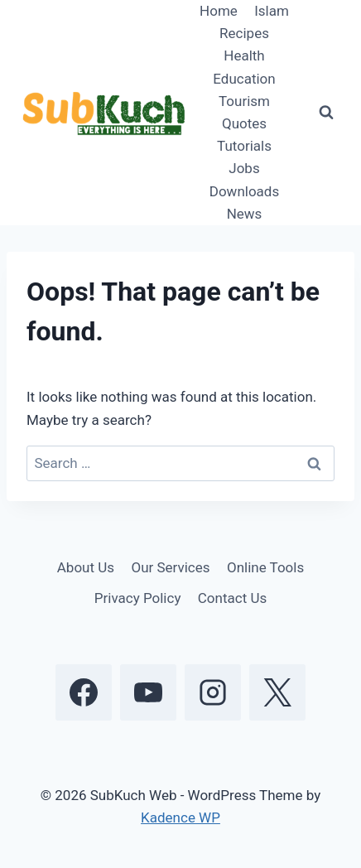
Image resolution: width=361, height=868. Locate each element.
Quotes (244, 123)
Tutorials (244, 146)
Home (219, 11)
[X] (277, 692)
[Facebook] (84, 692)
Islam (272, 11)
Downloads (244, 191)
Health (244, 55)
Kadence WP (180, 817)
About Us (86, 567)
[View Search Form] (326, 113)
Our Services (170, 567)
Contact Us (232, 598)
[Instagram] (213, 692)
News (245, 214)
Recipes (244, 33)
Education (244, 79)
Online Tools (265, 567)
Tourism (244, 101)
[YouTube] (148, 692)
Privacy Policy (138, 598)
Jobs (244, 168)
